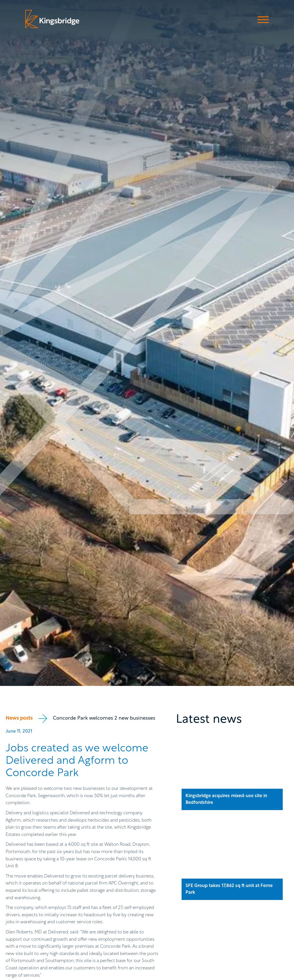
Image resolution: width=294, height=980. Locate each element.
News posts (19, 718)
